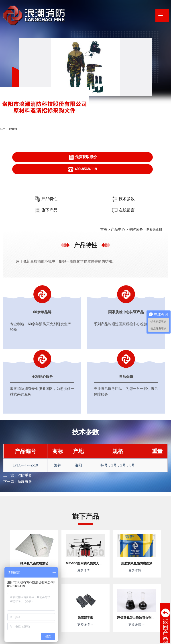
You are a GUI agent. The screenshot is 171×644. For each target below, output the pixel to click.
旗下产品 (104, 122)
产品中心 (121, 141)
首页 (108, 141)
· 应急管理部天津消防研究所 (59, 620)
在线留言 (143, 122)
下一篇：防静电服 (16, 327)
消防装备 (137, 141)
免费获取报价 (104, 86)
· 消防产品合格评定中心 (119, 614)
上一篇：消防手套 (16, 322)
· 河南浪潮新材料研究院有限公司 (77, 614)
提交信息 (120, 576)
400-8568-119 (140, 86)
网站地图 (78, 638)
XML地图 (91, 638)
